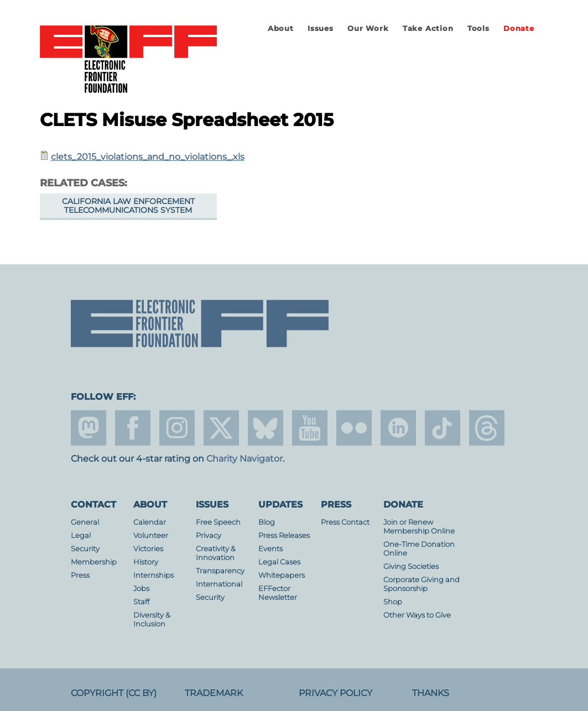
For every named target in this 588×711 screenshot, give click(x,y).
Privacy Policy (335, 693)
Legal (81, 535)
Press (80, 575)
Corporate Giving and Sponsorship (422, 584)
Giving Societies (411, 566)
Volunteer (151, 535)
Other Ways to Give (417, 615)
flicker (354, 428)
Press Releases (284, 535)
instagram (177, 428)
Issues (321, 28)
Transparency (220, 571)
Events (270, 549)
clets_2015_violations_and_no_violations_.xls (148, 157)
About (281, 28)
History (146, 562)
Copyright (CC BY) (114, 693)
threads (487, 428)
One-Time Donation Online (419, 549)
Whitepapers (282, 575)
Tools (478, 28)
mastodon (89, 428)
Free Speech (218, 522)
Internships (153, 575)
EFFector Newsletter (278, 593)
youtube (310, 428)
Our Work (368, 28)
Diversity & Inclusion (152, 619)
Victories (148, 549)
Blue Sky (266, 428)
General (85, 522)
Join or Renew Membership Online (419, 527)
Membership (94, 562)
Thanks (431, 693)
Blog (267, 522)
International (219, 584)
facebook (133, 428)
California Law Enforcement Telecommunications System (128, 206)
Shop (393, 602)
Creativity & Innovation (216, 553)
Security (85, 549)
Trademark (214, 693)
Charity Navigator (244, 459)
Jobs (141, 589)
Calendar (150, 522)
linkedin (398, 428)
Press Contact (345, 522)
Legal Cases (279, 562)
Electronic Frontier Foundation (128, 60)
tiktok (443, 428)
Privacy (209, 535)
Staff (141, 602)
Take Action (428, 28)
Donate (519, 28)
